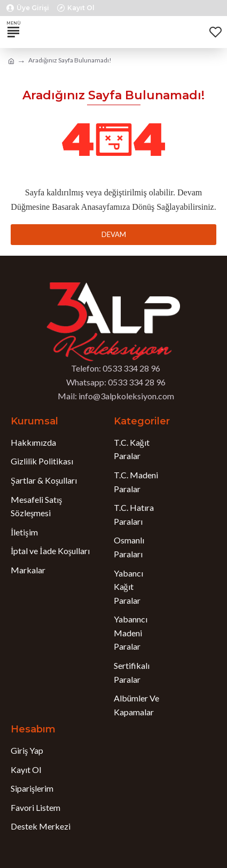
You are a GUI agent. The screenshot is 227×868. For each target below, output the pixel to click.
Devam (114, 234)
